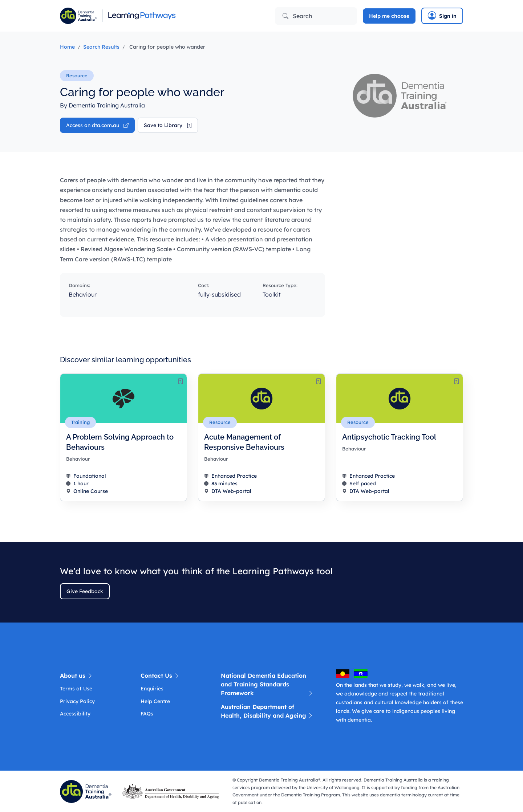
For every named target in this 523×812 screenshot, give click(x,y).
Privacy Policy (77, 701)
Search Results (101, 47)
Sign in (442, 16)
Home (67, 47)
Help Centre (155, 701)
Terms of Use (76, 689)
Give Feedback (85, 591)
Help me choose (389, 16)
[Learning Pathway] (158, 16)
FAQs (147, 714)
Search (297, 16)
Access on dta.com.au (97, 125)
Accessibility (75, 714)
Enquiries (152, 689)
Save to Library (168, 125)
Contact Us (160, 676)
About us (76, 676)
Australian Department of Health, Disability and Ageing (267, 711)
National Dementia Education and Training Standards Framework (267, 685)
